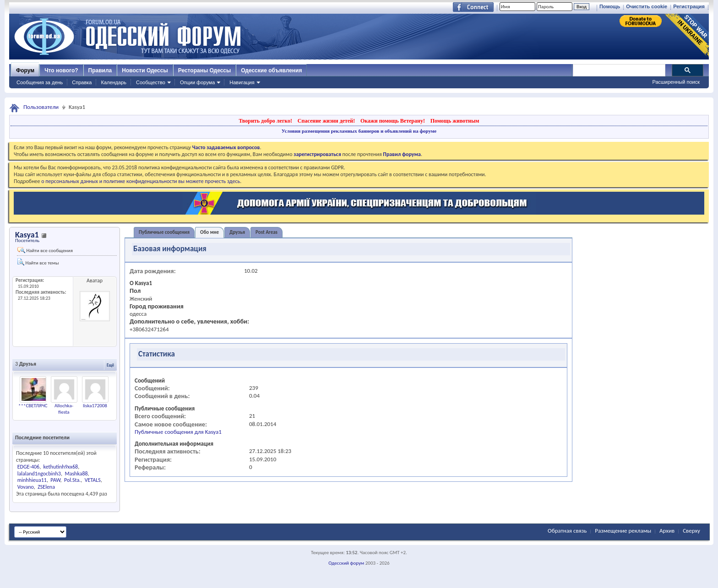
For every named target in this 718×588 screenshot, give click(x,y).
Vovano (26, 487)
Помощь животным (455, 121)
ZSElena (46, 487)
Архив (667, 531)
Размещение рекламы (623, 531)
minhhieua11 (32, 480)
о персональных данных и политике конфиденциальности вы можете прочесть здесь (141, 181)
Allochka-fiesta (64, 409)
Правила (100, 70)
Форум (25, 70)
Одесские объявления (271, 70)
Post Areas (267, 232)
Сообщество (151, 82)
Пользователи (41, 107)
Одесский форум (346, 563)
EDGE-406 (28, 467)
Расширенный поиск (676, 82)
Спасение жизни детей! (326, 121)
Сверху (691, 531)
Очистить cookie (647, 6)
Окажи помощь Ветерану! (393, 121)
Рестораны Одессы (205, 70)
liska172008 (95, 406)
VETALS (93, 480)
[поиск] (619, 70)
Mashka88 (76, 474)
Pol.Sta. (72, 480)
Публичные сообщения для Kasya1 (178, 432)
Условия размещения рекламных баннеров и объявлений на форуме (359, 131)
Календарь (114, 82)
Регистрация (689, 6)
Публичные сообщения (164, 232)
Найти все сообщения (45, 250)
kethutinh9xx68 (61, 467)
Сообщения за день (40, 82)
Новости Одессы (145, 70)
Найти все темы (38, 262)
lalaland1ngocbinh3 (39, 474)
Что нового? (61, 70)
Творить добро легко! (265, 121)
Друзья (237, 232)
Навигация (242, 82)
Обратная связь (567, 531)
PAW (55, 480)
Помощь (610, 6)
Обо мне (209, 232)
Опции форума (197, 82)
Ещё (110, 365)
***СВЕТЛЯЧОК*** (38, 406)
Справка (82, 82)
